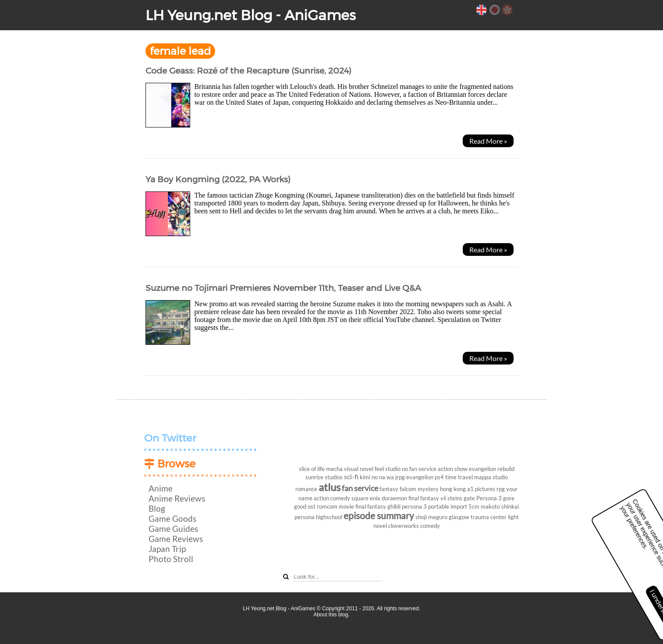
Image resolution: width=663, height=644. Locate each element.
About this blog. (331, 615)
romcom (327, 506)
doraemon (394, 498)
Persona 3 (489, 498)
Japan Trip (167, 549)
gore (509, 498)
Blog (157, 508)
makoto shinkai (500, 506)
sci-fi (351, 476)
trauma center (489, 517)
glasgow (459, 517)
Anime (161, 488)
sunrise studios (324, 477)
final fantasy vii (427, 498)
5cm (474, 506)
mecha (334, 469)
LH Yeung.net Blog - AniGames (251, 15)
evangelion (420, 477)
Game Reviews (176, 539)
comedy (430, 526)
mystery (428, 489)
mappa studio (491, 477)
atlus (330, 487)
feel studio (388, 469)
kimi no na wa (377, 477)
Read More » (488, 141)
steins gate (461, 498)
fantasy (389, 489)
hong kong (453, 489)
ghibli (394, 506)
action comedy (332, 498)
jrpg (400, 477)
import (459, 506)
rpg (501, 489)
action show (453, 469)
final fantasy (371, 506)
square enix (366, 498)
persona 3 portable (425, 506)
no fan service (419, 469)
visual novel (359, 469)
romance (306, 489)
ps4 (439, 477)
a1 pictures (481, 489)
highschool (329, 517)
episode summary (379, 515)
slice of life (312, 469)
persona (305, 517)
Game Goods (172, 518)
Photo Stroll (171, 559)
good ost (305, 506)
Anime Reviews (177, 498)
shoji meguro (431, 517)
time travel (459, 477)
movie (346, 506)
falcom (408, 489)
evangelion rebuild (492, 469)
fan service (360, 488)
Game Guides (173, 529)
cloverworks (404, 526)
